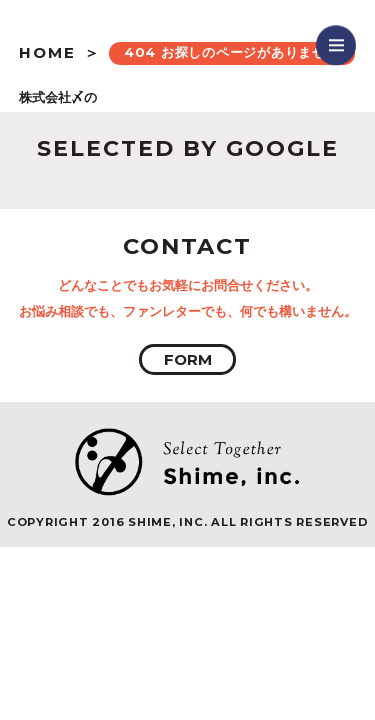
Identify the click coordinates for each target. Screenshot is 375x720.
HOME (47, 52)
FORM (188, 359)
